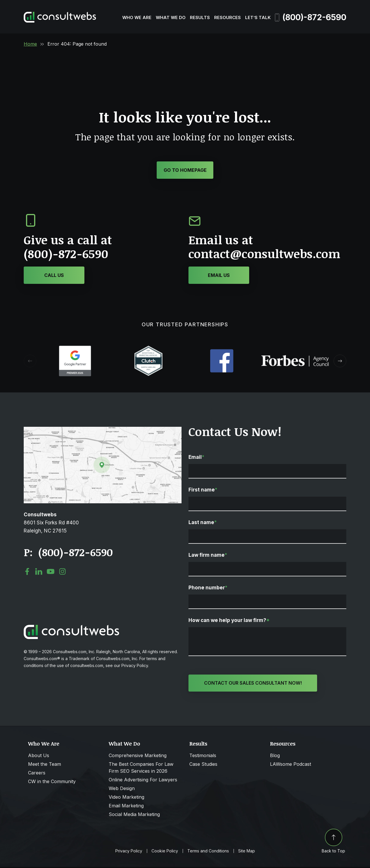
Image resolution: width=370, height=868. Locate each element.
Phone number (208, 588)
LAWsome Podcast (291, 765)
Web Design (122, 789)
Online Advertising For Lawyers (143, 781)
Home (30, 44)
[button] (340, 362)
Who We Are (137, 17)
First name (203, 491)
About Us (39, 757)
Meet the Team (45, 765)
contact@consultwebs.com (264, 255)
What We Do (171, 17)
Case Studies (203, 765)
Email (196, 458)
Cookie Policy (165, 852)
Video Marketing (126, 798)
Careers (37, 774)
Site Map (247, 852)
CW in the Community (52, 783)
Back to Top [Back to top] (333, 842)
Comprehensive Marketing (138, 757)
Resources (227, 17)
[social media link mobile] (27, 572)
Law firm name (208, 556)
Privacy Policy (129, 852)
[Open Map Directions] (103, 431)
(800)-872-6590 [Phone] (311, 17)
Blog (275, 757)
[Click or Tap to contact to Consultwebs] (219, 276)
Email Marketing (126, 807)
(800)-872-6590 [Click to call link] (75, 553)
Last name (203, 523)
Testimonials (203, 757)
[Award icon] (75, 349)
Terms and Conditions (208, 852)
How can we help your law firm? (229, 621)
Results (200, 17)
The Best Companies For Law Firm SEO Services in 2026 (141, 769)
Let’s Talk (258, 17)
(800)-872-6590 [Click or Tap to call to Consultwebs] (66, 255)
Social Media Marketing (134, 815)
